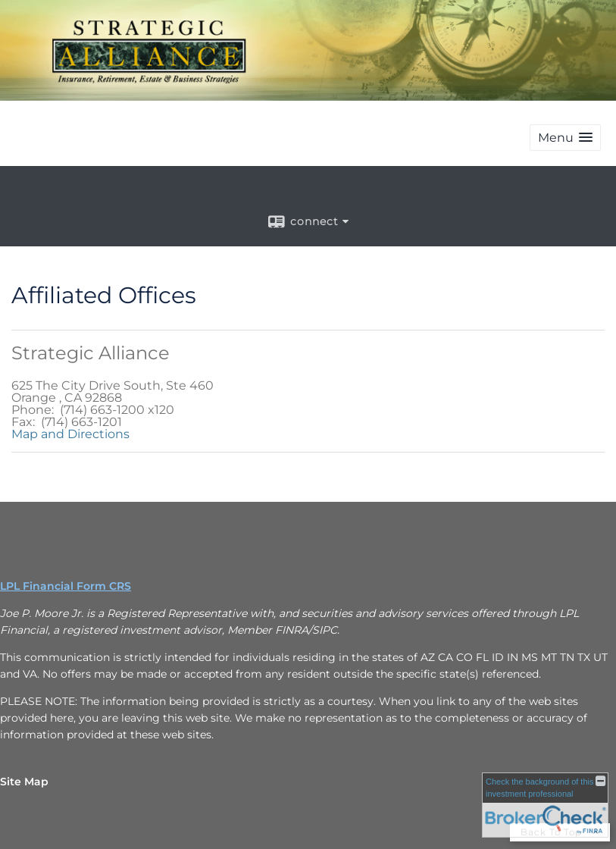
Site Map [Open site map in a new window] (24, 782)
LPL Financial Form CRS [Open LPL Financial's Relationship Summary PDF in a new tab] (66, 586)
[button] (565, 138)
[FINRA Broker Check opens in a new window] (545, 805)
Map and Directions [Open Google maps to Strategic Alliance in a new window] (70, 434)
